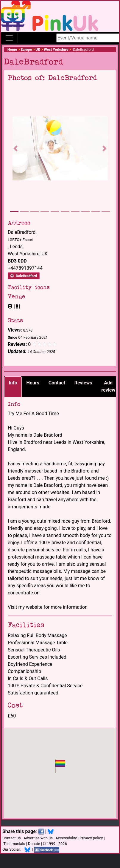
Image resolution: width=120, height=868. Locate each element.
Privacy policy (91, 838)
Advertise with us (38, 838)
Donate (34, 844)
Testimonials (14, 844)
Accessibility (66, 838)
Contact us (12, 838)
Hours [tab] (33, 383)
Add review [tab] (108, 386)
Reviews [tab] (83, 383)
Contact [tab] (57, 383)
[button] (16, 148)
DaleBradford (24, 276)
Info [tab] (13, 383)
